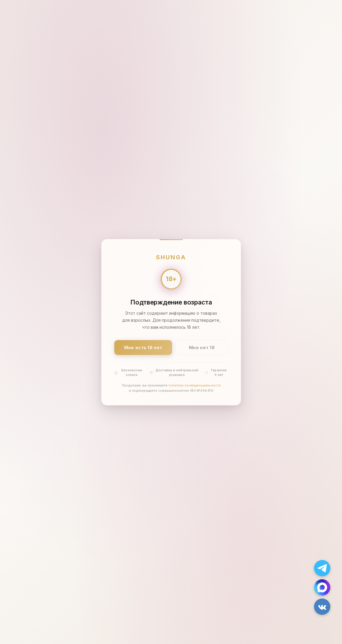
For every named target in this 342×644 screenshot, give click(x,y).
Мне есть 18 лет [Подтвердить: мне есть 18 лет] (143, 347)
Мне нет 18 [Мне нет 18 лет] (202, 347)
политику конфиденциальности (194, 385)
